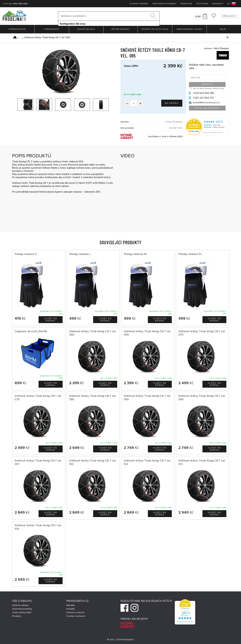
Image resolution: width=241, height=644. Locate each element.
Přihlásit (229, 16)
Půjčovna (202, 4)
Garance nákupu (20, 605)
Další (224, 29)
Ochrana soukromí (75, 612)
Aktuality (70, 605)
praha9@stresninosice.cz (206, 103)
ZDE (98, 192)
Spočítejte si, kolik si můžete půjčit (165, 136)
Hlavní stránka (139, 4)
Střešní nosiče (17, 29)
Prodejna (186, 4)
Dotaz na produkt (207, 108)
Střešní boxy (52, 29)
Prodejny (17, 616)
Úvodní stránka (15, 37)
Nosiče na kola (86, 29)
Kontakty (218, 4)
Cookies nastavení (76, 616)
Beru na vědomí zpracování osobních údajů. (209, 88)
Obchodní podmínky (164, 4)
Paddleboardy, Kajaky (189, 29)
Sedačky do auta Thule (155, 29)
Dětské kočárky (120, 29)
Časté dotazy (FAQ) (22, 612)
